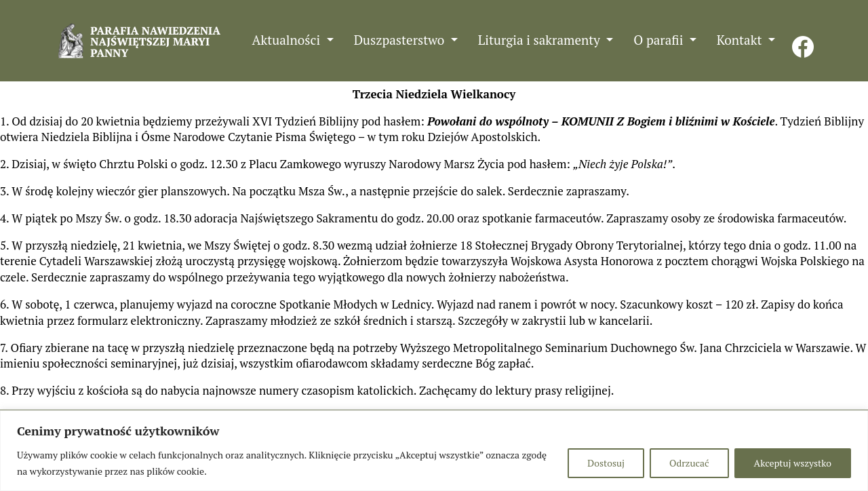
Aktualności (288, 40)
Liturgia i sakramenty (541, 40)
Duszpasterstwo (401, 40)
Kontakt (741, 40)
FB (803, 40)
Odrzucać (689, 463)
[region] (434, 451)
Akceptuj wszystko (793, 463)
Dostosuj (606, 463)
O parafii (660, 40)
